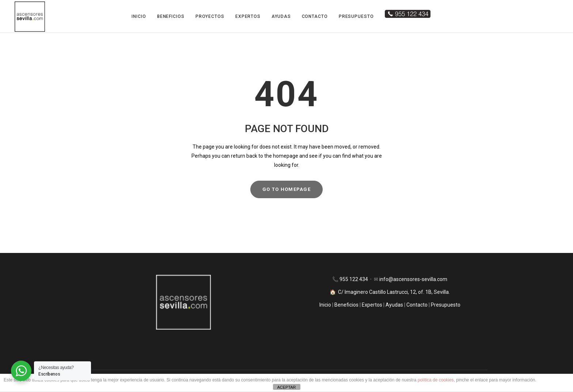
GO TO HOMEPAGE (286, 189)
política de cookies (436, 380)
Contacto (315, 16)
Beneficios (171, 16)
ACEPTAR (286, 387)
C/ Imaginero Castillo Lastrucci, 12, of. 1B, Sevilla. (394, 292)
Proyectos (210, 16)
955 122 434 (354, 279)
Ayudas (281, 16)
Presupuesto (356, 16)
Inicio (139, 16)
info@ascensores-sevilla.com (413, 279)
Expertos (248, 16)
